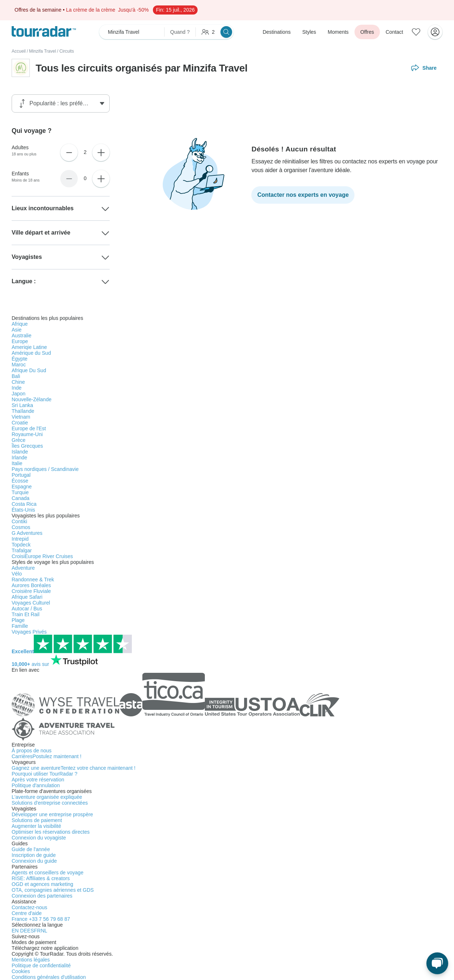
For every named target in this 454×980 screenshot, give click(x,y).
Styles (309, 32)
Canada (21, 498)
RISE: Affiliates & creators (41, 878)
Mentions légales (31, 960)
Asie (17, 330)
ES (31, 931)
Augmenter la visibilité (36, 826)
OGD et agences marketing (42, 884)
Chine (18, 382)
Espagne (22, 487)
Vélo (17, 574)
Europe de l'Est (29, 428)
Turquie (20, 492)
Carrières (46, 756)
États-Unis (23, 510)
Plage (18, 620)
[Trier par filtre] (62, 103)
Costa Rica (24, 504)
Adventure (23, 568)
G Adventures (27, 533)
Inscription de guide (34, 855)
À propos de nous (32, 751)
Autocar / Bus (27, 609)
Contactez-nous (29, 907)
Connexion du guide (34, 861)
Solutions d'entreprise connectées (50, 803)
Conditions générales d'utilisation (49, 977)
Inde (17, 388)
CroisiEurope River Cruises (42, 556)
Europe (20, 341)
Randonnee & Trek (33, 580)
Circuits (66, 51)
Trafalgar (22, 550)
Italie (17, 463)
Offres (367, 32)
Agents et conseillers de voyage (48, 873)
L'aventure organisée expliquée (47, 797)
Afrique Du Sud (29, 370)
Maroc (19, 365)
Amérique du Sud (31, 353)
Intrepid (20, 539)
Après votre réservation (38, 780)
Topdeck (21, 545)
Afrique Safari (27, 597)
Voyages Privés (29, 632)
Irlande (19, 458)
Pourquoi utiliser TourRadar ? (44, 774)
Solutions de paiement (37, 820)
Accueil (19, 51)
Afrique (20, 324)
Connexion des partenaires (42, 896)
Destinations (277, 32)
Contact (394, 32)
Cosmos (21, 527)
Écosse (20, 481)
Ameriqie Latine (29, 347)
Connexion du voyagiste (39, 838)
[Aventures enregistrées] (416, 32)
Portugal (21, 475)
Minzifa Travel (42, 51)
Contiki (19, 521)
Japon (19, 394)
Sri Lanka (22, 405)
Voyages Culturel (31, 603)
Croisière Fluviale (31, 591)
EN (16, 931)
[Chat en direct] (437, 963)
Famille (20, 626)
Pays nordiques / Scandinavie (45, 469)
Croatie (20, 423)
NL (44, 931)
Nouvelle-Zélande (32, 399)
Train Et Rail (26, 614)
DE (23, 931)
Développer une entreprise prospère (52, 814)
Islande (20, 452)
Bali (16, 376)
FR (37, 931)
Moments (338, 32)
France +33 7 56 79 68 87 (41, 919)
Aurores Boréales (31, 585)
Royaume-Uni (27, 434)
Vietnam (21, 417)
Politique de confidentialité (41, 965)
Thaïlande (23, 411)
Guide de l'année (31, 849)
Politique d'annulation (36, 785)
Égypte (20, 359)
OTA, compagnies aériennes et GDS (53, 890)
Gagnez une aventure (74, 768)
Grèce (19, 440)
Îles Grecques (27, 446)
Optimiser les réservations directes (51, 832)
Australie (21, 336)
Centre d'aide (27, 913)
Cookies (21, 971)
